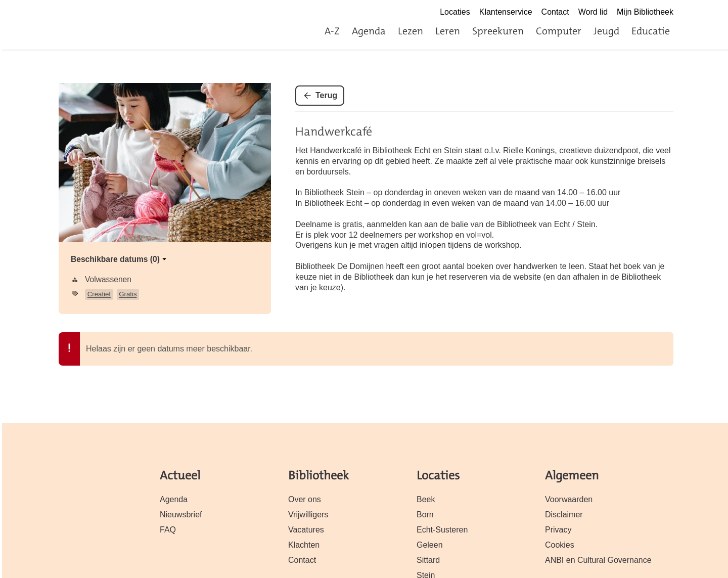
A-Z (332, 31)
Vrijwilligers (308, 515)
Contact (555, 12)
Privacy (558, 530)
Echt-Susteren (442, 530)
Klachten (304, 545)
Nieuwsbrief (181, 515)
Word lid (593, 12)
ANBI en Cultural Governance (598, 560)
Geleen (430, 545)
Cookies (560, 545)
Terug (326, 95)
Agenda (369, 31)
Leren (448, 31)
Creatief (99, 294)
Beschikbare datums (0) (119, 259)
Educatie (651, 31)
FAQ (168, 530)
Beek (426, 499)
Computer (559, 31)
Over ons (305, 499)
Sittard (428, 560)
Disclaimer (564, 515)
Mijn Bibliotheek (645, 12)
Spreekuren (498, 31)
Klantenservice (506, 12)
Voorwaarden (569, 499)
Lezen (411, 31)
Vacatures (306, 530)
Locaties (455, 12)
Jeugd (606, 31)
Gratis (128, 294)
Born (425, 515)
